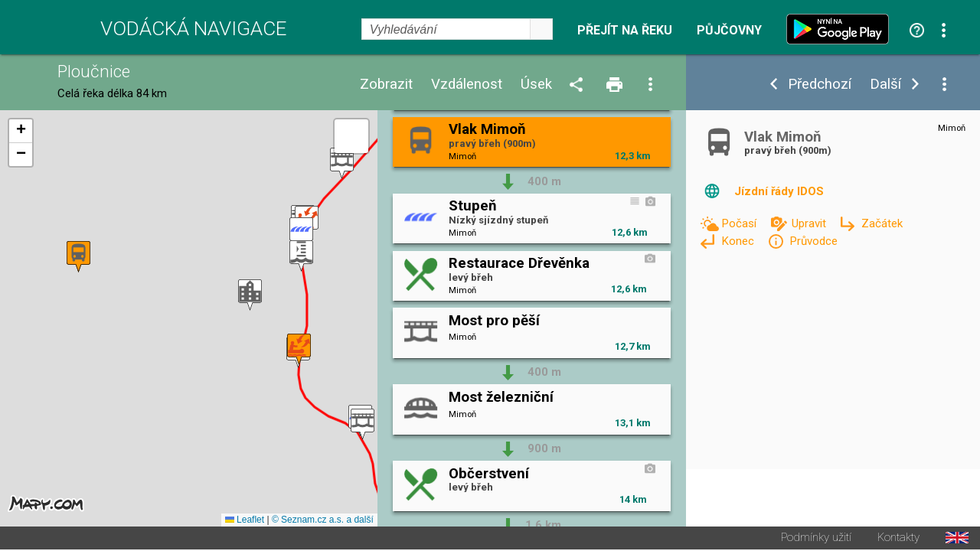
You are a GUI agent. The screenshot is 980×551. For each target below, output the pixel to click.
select (541, 29)
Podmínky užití (816, 539)
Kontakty (898, 539)
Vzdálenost (467, 85)
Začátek (882, 223)
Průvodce (813, 241)
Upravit (810, 223)
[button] (342, 164)
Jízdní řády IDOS (779, 191)
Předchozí (820, 85)
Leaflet (245, 521)
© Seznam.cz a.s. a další (323, 521)
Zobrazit (386, 85)
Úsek (536, 85)
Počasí (740, 223)
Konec (739, 241)
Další (885, 85)
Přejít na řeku (625, 31)
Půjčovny (729, 31)
